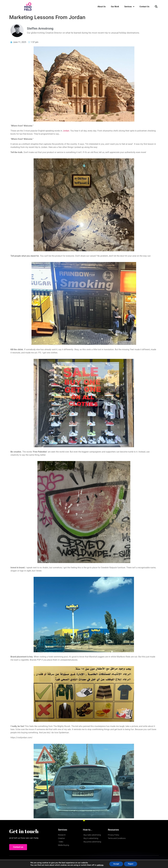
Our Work (115, 7)
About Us (102, 7)
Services (129, 7)
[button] (156, 7)
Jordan (66, 131)
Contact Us (144, 7)
